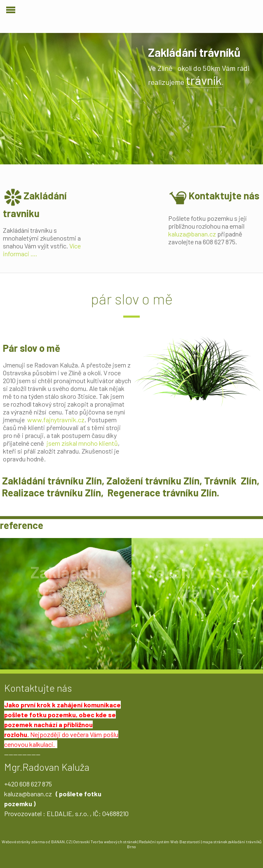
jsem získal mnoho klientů (82, 443)
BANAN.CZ (61, 842)
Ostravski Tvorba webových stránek (105, 842)
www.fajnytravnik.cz (56, 420)
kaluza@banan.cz (192, 234)
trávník (204, 80)
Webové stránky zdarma (23, 842)
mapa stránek (215, 842)
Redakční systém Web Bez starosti (170, 842)
